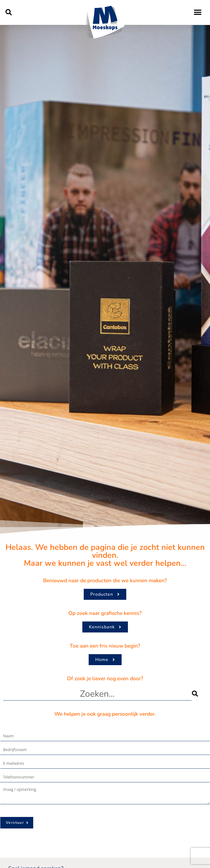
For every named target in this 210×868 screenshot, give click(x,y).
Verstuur (15, 823)
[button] (9, 12)
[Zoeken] (200, 694)
